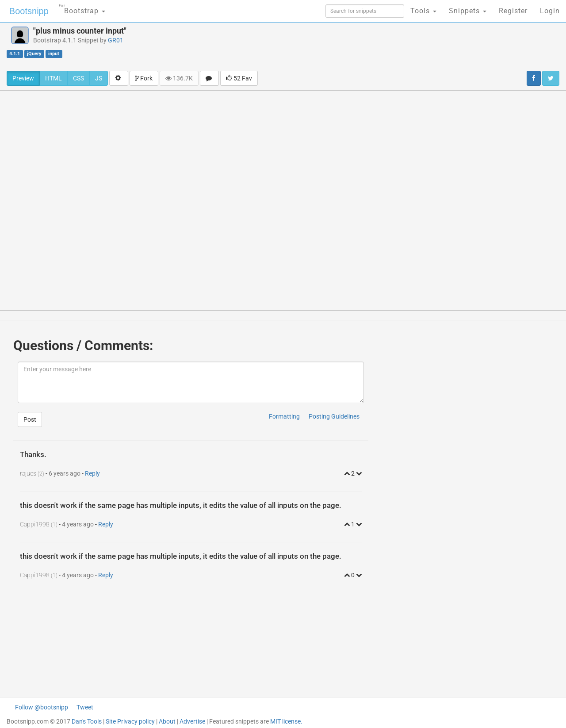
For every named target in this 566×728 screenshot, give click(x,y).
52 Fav (239, 78)
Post (30, 419)
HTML (54, 78)
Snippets (468, 11)
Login (550, 11)
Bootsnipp (29, 11)
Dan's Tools (87, 721)
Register (513, 11)
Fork (144, 78)
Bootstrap (82, 8)
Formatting (284, 416)
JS (99, 78)
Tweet (85, 707)
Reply (92, 473)
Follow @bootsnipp (42, 707)
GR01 (116, 40)
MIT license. (286, 721)
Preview (23, 78)
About (167, 721)
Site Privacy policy (130, 721)
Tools (423, 11)
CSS (78, 78)
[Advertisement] (356, 46)
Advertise (192, 721)
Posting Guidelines (334, 416)
